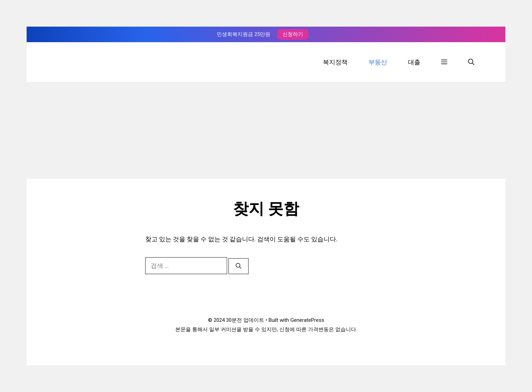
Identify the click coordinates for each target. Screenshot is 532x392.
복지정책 (335, 62)
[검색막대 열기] (471, 62)
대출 (414, 62)
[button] (444, 62)
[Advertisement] (266, 130)
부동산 (378, 62)
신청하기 (293, 34)
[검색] (239, 266)
